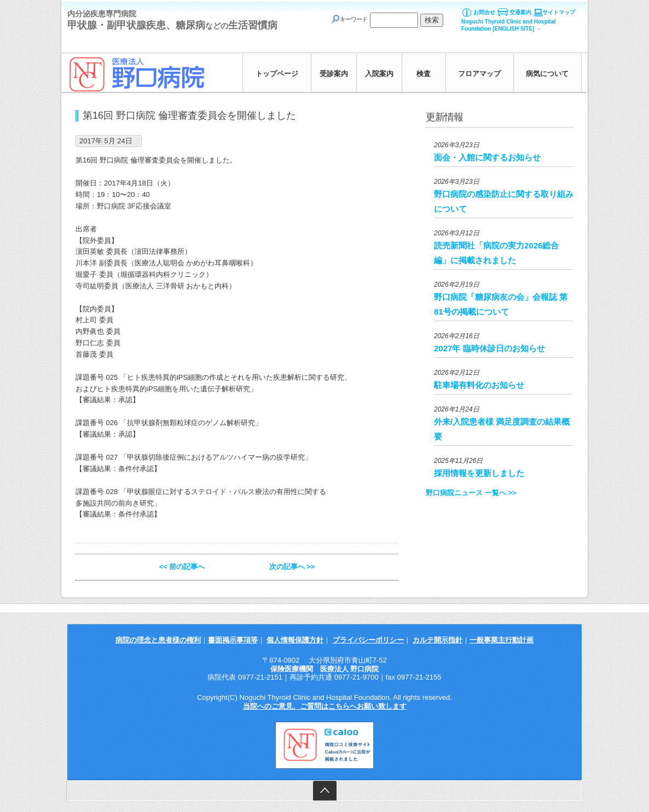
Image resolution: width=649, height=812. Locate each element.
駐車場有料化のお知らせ (479, 385)
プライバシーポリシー (368, 640)
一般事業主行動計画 (502, 640)
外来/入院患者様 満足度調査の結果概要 (502, 429)
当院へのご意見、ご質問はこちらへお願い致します (325, 706)
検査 (424, 74)
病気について (547, 74)
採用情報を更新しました (479, 473)
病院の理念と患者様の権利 (158, 640)
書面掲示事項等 (233, 640)
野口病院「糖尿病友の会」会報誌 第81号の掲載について (501, 304)
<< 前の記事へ (182, 567)
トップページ (277, 74)
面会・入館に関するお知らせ (487, 157)
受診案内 (334, 74)
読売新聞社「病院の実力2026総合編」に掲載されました (496, 253)
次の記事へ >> (292, 567)
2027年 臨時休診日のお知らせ (489, 348)
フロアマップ (479, 74)
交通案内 (520, 12)
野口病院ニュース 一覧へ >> (471, 493)
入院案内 (379, 74)
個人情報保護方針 (295, 640)
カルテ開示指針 (438, 640)
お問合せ (484, 12)
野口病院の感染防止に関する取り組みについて (504, 201)
